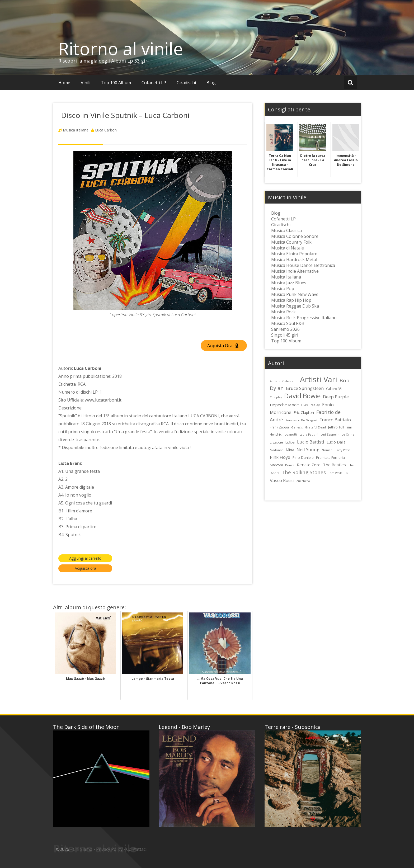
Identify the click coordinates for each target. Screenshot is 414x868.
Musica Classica (286, 230)
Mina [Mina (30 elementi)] (290, 450)
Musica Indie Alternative (295, 271)
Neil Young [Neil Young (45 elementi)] (308, 449)
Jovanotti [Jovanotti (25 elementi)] (290, 434)
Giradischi (186, 83)
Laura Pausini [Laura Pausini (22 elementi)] (309, 434)
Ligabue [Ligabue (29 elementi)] (276, 442)
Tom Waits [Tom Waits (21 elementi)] (335, 473)
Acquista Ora (223, 346)
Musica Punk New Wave (295, 294)
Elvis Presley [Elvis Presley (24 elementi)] (310, 405)
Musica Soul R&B (288, 323)
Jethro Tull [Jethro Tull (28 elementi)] (336, 427)
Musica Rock (283, 312)
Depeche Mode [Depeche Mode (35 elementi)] (284, 405)
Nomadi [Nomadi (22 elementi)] (328, 450)
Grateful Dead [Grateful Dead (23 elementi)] (315, 427)
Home (64, 83)
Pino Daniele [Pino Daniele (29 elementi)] (303, 457)
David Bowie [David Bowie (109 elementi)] (302, 396)
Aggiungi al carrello (85, 558)
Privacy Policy (109, 849)
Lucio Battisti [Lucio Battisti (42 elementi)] (311, 442)
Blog (211, 83)
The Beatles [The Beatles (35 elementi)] (334, 465)
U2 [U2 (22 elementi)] (346, 473)
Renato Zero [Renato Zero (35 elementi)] (309, 465)
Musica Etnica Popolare (294, 254)
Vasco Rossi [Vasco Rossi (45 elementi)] (282, 480)
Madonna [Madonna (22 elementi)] (277, 450)
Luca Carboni (106, 130)
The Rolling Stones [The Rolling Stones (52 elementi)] (304, 472)
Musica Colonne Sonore (295, 236)
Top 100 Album (116, 83)
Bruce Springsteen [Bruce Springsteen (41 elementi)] (305, 388)
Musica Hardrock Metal (294, 260)
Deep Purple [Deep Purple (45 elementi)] (336, 397)
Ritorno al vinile (121, 49)
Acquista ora (85, 568)
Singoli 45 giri (285, 335)
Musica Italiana (76, 130)
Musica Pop (283, 289)
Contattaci (136, 849)
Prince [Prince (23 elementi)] (290, 465)
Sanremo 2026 (285, 329)
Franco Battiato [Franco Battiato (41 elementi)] (335, 420)
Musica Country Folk (291, 242)
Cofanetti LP (154, 83)
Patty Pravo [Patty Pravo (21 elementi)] (343, 450)
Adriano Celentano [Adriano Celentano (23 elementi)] (284, 381)
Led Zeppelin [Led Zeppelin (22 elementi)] (330, 434)
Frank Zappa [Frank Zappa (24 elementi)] (279, 427)
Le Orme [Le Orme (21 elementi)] (348, 435)
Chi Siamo (83, 849)
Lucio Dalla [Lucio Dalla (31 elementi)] (336, 442)
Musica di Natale (288, 248)
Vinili (86, 83)
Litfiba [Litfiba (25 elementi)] (290, 442)
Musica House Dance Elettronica (303, 265)
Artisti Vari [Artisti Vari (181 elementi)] (319, 379)
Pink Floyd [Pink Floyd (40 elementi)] (280, 457)
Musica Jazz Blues (289, 283)
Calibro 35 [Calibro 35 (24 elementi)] (334, 389)
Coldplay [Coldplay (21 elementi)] (276, 397)
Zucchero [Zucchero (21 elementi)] (303, 481)
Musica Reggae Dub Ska (295, 306)
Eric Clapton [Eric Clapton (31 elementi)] (304, 412)
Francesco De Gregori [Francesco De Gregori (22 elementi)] (301, 420)
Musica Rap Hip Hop (291, 300)
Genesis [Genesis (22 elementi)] (297, 427)
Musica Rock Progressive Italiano (304, 318)
